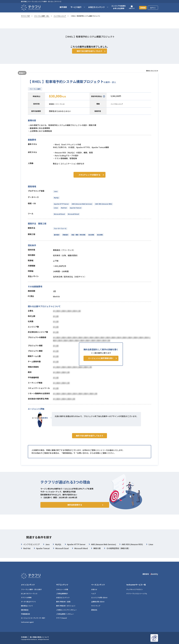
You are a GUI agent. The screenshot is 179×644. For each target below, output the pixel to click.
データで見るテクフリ (28, 602)
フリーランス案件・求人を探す (31, 589)
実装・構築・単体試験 (78, 237)
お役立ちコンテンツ (63, 598)
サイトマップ (96, 606)
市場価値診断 (25, 614)
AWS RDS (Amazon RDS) (103, 207)
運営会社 (94, 610)
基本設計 (57, 237)
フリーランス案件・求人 (42, 16)
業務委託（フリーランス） (60, 107)
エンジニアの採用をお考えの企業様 (116, 7)
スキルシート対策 (62, 589)
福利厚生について (27, 606)
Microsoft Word (73, 217)
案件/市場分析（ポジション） (66, 606)
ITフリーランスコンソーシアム (137, 594)
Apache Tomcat (75, 211)
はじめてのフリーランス (29, 594)
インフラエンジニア (60, 16)
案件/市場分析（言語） (64, 602)
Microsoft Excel (59, 217)
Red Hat (64, 211)
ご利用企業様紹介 (62, 594)
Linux (56, 211)
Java (56, 194)
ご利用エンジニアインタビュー (66, 610)
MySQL (56, 200)
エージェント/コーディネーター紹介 (33, 618)
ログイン (153, 8)
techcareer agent (27, 622)
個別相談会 (25, 610)
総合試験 (99, 237)
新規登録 (141, 8)
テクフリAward (61, 618)
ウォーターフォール (60, 231)
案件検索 (60, 7)
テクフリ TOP (25, 16)
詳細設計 (65, 237)
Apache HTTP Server (61, 207)
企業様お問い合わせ (98, 602)
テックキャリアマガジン (135, 589)
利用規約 (24, 637)
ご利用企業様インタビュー (65, 614)
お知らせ (94, 589)
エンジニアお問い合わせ (99, 598)
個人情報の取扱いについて (39, 637)
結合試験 (91, 237)
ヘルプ (93, 594)
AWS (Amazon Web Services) (82, 207)
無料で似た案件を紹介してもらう (90, 443)
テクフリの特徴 (26, 598)
